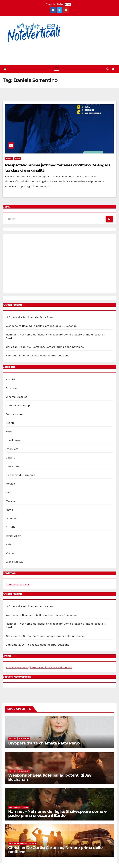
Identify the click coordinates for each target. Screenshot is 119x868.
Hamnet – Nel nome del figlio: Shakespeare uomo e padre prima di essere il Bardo (57, 813)
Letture (11, 458)
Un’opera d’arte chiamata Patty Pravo (30, 317)
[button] (107, 69)
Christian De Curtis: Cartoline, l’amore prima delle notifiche (45, 347)
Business (12, 388)
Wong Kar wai (15, 562)
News (18, 159)
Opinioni (11, 518)
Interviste (12, 449)
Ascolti (10, 379)
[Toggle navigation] (57, 69)
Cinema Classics (17, 397)
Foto (9, 432)
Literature (12, 466)
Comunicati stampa (19, 405)
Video (10, 544)
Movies (10, 484)
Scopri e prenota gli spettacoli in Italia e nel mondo (39, 667)
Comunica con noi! (18, 585)
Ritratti (10, 527)
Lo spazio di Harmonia (21, 475)
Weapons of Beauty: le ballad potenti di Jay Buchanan (41, 326)
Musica (9, 159)
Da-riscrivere (14, 414)
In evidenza (13, 440)
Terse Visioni (14, 536)
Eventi (10, 423)
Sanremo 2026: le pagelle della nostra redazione (38, 356)
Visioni (10, 553)
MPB (9, 492)
